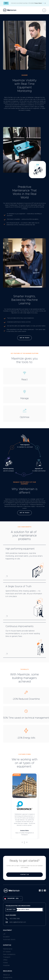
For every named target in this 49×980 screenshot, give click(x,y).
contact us (24, 875)
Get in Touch (24, 338)
